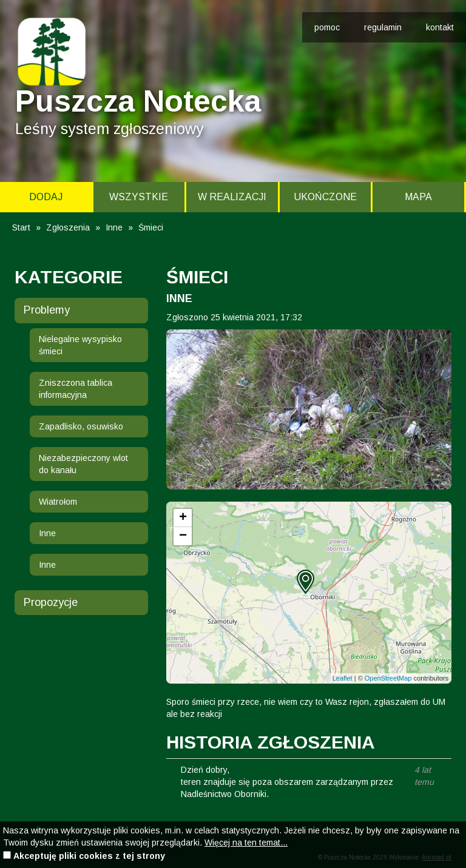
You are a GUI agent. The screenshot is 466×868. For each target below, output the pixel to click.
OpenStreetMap (388, 678)
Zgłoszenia (68, 227)
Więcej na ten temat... (246, 843)
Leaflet (343, 678)
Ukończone (325, 197)
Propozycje (51, 602)
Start (21, 227)
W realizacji (232, 197)
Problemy (47, 310)
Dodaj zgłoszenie (46, 202)
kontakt (440, 27)
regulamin (383, 27)
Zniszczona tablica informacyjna (76, 389)
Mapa (418, 197)
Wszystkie (139, 197)
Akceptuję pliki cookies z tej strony (89, 856)
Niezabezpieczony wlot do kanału (83, 464)
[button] (306, 582)
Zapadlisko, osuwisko (81, 426)
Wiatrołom (58, 502)
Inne (114, 227)
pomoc (327, 27)
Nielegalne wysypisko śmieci (80, 345)
